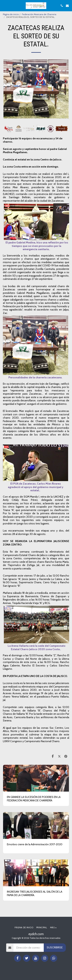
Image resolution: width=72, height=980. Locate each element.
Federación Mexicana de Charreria (39, 14)
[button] (4, 6)
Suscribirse (55, 947)
